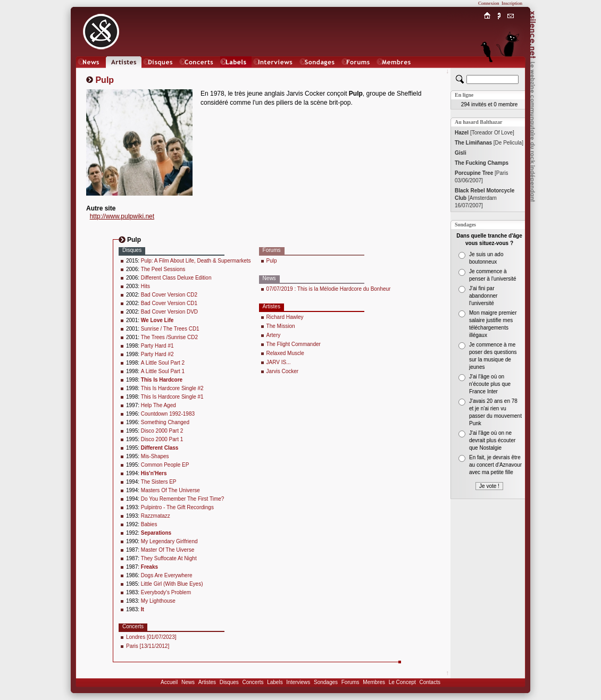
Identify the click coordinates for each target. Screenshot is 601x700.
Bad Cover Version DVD (169, 312)
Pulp (272, 261)
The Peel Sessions (163, 269)
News (188, 682)
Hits (145, 286)
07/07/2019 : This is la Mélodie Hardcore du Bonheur (329, 289)
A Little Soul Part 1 (163, 371)
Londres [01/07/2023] (151, 637)
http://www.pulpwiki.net (122, 216)
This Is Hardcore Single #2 (172, 388)
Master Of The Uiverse (168, 550)
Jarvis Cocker (283, 371)
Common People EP (165, 465)
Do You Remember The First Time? (183, 499)
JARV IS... (279, 362)
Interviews (298, 682)
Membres (374, 682)
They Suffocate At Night (169, 558)
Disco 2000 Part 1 (162, 439)
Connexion (489, 3)
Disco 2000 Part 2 (162, 431)
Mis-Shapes (155, 456)
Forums (350, 682)
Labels (275, 682)
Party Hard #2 (157, 354)
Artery (274, 335)
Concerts (253, 682)
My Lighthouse (158, 601)
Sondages (326, 682)
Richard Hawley (285, 317)
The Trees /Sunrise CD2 (169, 337)
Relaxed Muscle (285, 353)
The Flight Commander (294, 344)
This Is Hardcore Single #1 (172, 397)
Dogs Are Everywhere (167, 575)
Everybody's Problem (166, 592)
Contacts (429, 682)
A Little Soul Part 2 (163, 363)
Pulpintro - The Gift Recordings (177, 507)
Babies (149, 524)
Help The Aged (158, 405)
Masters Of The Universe (170, 490)
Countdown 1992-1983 (168, 414)
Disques (229, 682)
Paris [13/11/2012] (148, 646)
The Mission (281, 326)
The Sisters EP (159, 482)
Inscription (512, 3)
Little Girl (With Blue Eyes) (172, 584)
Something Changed (165, 422)
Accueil (169, 682)
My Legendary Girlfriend (169, 541)
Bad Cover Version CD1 (169, 303)
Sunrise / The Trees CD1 (170, 329)
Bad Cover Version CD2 (169, 295)
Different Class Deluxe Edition (176, 278)
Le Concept (402, 682)
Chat (511, 73)
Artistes (207, 682)
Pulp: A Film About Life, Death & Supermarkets (196, 261)
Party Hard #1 (157, 346)
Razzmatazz (156, 516)
